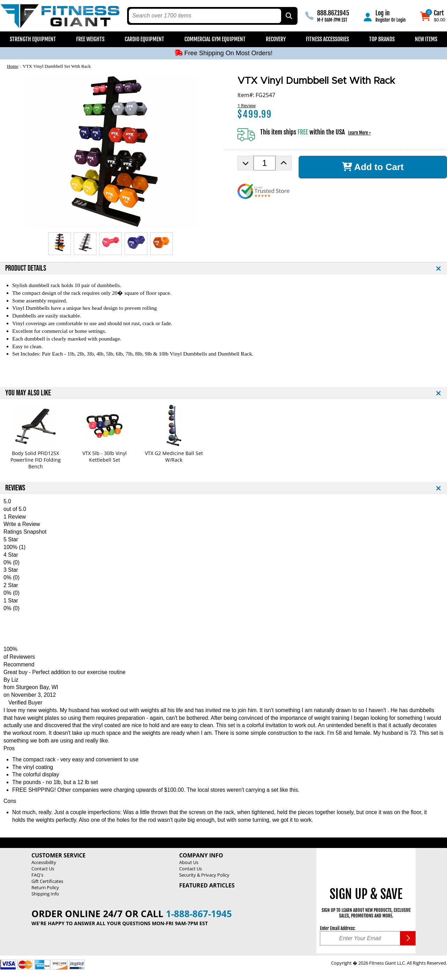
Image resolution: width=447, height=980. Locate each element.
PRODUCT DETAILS (26, 268)
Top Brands (382, 39)
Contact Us (43, 869)
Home (13, 66)
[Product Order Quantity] (265, 163)
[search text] (205, 16)
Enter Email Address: (338, 928)
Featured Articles (207, 885)
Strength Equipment (33, 39)
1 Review (247, 105)
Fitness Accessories (327, 39)
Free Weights (90, 39)
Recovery (276, 39)
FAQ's (37, 875)
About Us (189, 862)
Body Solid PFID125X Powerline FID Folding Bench (36, 460)
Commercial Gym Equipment (215, 39)
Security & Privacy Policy (204, 875)
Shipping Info (45, 894)
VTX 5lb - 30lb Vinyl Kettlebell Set (105, 456)
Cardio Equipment (144, 39)
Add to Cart (373, 167)
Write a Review (22, 524)
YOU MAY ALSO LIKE (28, 393)
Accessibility (44, 862)
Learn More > (360, 133)
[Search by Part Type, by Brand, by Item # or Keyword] (288, 16)
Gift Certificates (47, 881)
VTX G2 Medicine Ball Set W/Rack (174, 456)
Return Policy (45, 887)
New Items (426, 39)
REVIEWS (15, 488)
